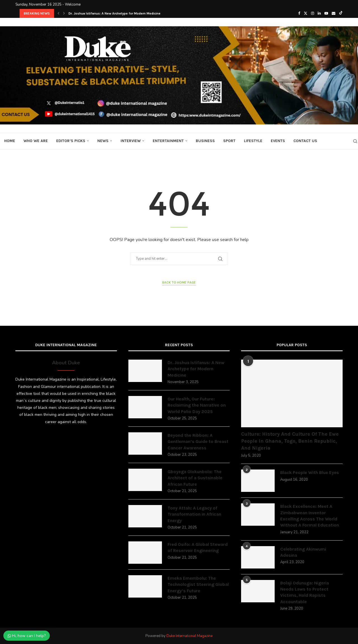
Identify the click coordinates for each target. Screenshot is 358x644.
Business (205, 141)
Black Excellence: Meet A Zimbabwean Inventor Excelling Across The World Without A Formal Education (310, 516)
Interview (131, 141)
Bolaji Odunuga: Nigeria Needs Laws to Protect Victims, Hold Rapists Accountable (305, 592)
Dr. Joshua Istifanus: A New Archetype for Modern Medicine (115, 13)
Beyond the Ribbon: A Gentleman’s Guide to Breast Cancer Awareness (198, 442)
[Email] (334, 13)
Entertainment (168, 141)
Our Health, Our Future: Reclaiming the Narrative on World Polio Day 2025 (197, 405)
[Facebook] (299, 13)
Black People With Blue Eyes (310, 472)
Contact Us (305, 141)
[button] (58, 13)
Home (10, 141)
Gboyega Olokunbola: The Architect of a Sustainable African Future (195, 478)
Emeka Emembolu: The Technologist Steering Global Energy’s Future (198, 584)
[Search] (355, 141)
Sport (229, 141)
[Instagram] (313, 13)
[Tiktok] (341, 13)
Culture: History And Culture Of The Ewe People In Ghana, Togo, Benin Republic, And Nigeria (290, 441)
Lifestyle (253, 141)
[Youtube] (326, 13)
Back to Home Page (179, 282)
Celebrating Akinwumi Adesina (303, 552)
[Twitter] (306, 13)
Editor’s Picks (71, 141)
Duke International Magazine (189, 636)
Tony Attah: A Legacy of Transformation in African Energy (194, 514)
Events (278, 141)
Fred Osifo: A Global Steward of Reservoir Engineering (198, 547)
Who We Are (36, 141)
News (103, 141)
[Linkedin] (319, 13)
